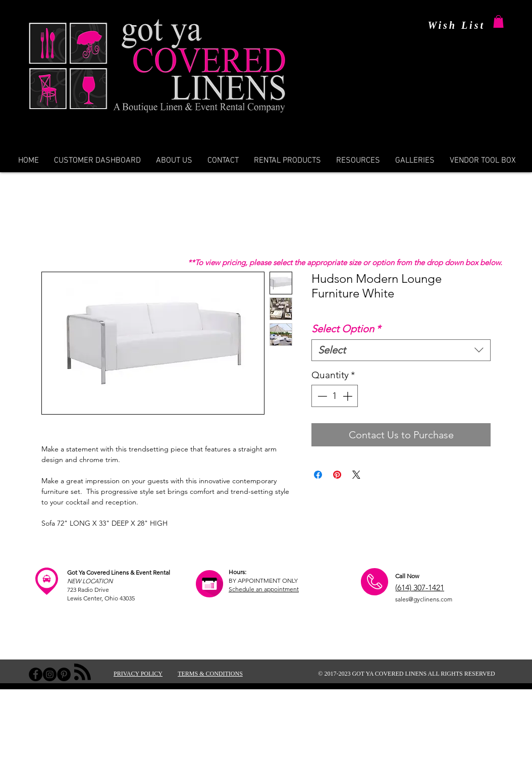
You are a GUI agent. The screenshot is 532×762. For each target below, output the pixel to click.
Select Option (346, 329)
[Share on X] (356, 475)
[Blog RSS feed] (83, 672)
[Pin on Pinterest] (337, 475)
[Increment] (349, 396)
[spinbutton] (335, 396)
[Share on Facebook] (318, 475)
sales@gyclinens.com (424, 599)
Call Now (407, 576)
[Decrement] (321, 396)
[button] (498, 21)
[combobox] (401, 350)
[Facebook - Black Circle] (36, 674)
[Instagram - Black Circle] (50, 674)
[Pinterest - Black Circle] (64, 674)
